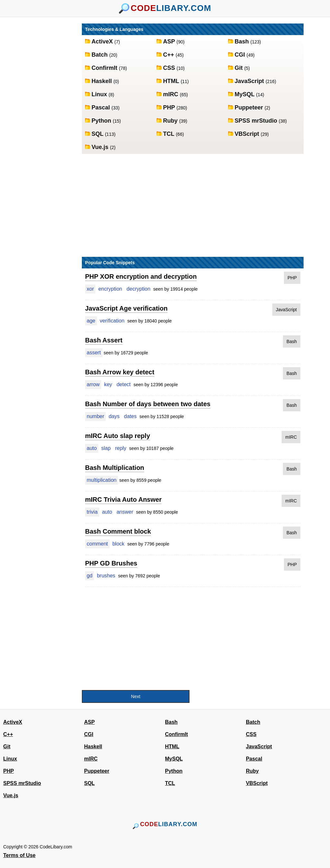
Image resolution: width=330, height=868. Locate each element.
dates (130, 416)
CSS (170, 68)
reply (121, 448)
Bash (243, 42)
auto (92, 448)
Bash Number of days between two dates (148, 404)
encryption (110, 289)
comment (97, 544)
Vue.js (101, 147)
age (91, 321)
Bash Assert (104, 340)
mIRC (171, 94)
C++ (169, 55)
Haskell (102, 81)
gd (90, 576)
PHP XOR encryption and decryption (141, 276)
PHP (170, 107)
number (95, 416)
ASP (170, 42)
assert (94, 353)
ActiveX (103, 42)
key (108, 384)
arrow (93, 384)
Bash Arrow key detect (120, 372)
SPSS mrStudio (257, 121)
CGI (241, 55)
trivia (92, 512)
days (114, 416)
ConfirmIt (105, 68)
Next (136, 696)
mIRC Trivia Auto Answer (123, 499)
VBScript (248, 134)
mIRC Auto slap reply (118, 436)
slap (106, 448)
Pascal (102, 107)
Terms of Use (19, 855)
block (118, 544)
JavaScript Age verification (126, 308)
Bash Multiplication (115, 468)
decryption (139, 289)
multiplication (102, 480)
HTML (172, 81)
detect (124, 384)
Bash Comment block (118, 531)
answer (125, 512)
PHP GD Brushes (111, 563)
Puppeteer (250, 107)
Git (239, 68)
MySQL (245, 94)
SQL (98, 134)
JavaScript (250, 81)
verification (112, 321)
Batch (100, 55)
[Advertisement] (46, 120)
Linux (100, 94)
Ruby (171, 121)
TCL (170, 134)
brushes (106, 576)
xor (90, 289)
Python (102, 121)
